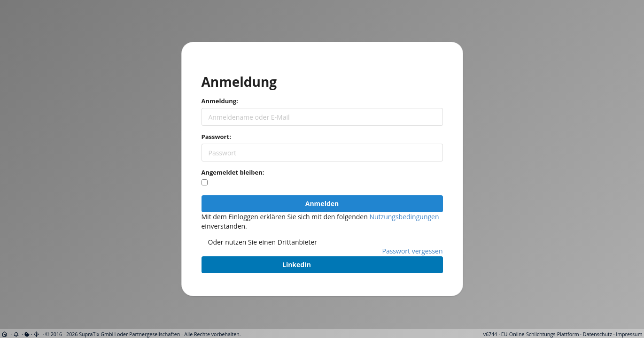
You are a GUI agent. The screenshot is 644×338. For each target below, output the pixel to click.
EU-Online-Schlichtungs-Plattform (540, 334)
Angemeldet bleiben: (233, 172)
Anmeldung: (220, 101)
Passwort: (216, 137)
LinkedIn (297, 265)
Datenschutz (597, 334)
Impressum (629, 334)
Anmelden (322, 204)
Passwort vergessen (413, 251)
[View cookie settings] (27, 334)
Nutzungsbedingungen (404, 217)
